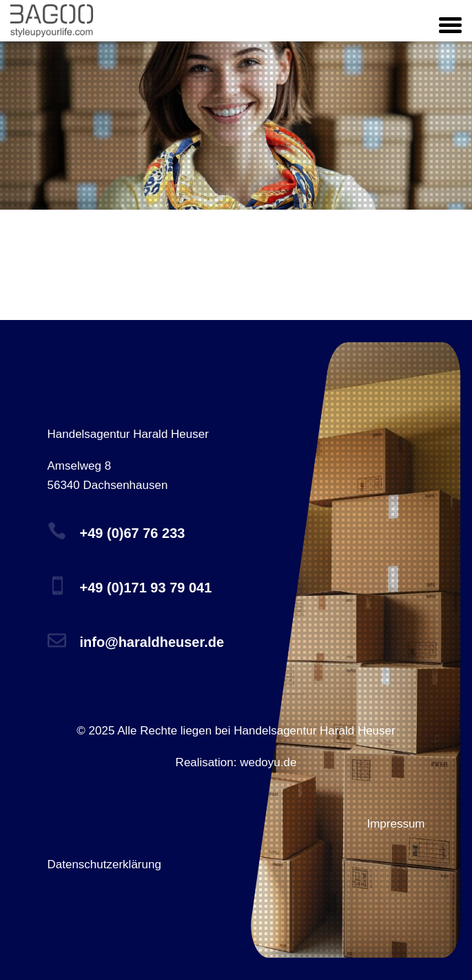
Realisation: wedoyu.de (236, 762)
